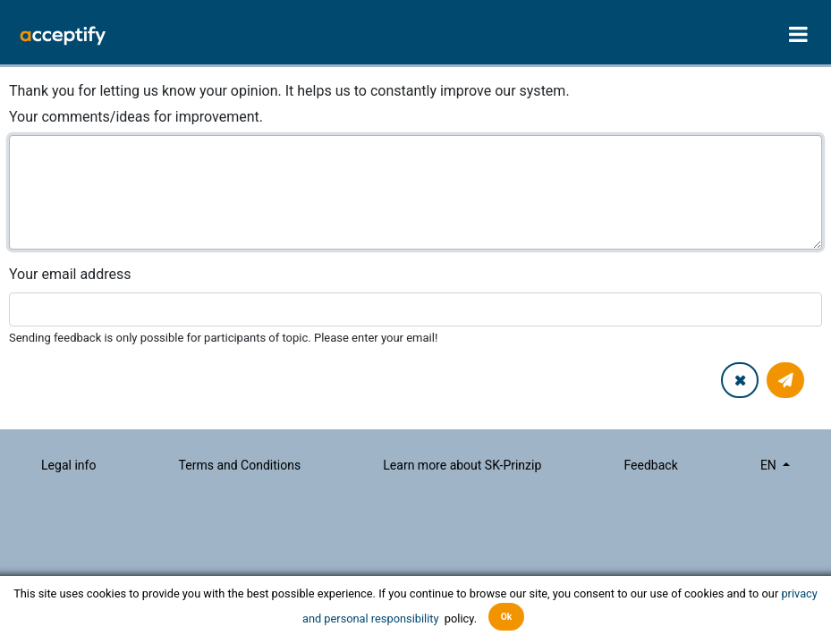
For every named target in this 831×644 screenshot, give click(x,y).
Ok (507, 617)
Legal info (68, 465)
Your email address (70, 274)
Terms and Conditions (240, 465)
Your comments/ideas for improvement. (136, 117)
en (770, 465)
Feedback (650, 465)
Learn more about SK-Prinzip (462, 465)
